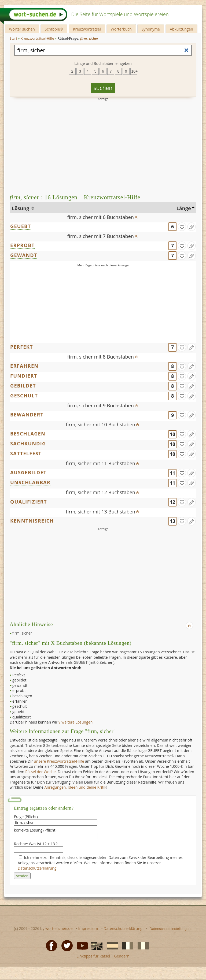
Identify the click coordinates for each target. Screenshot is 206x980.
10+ (134, 71)
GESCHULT (24, 396)
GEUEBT (21, 226)
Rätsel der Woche (40, 772)
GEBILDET (23, 386)
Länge (183, 208)
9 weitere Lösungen (76, 722)
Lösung (21, 208)
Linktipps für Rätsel (93, 956)
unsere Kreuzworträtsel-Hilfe (59, 761)
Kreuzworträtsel (87, 29)
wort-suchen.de (59, 928)
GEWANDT (24, 255)
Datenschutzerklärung (38, 868)
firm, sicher (22, 633)
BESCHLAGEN (28, 434)
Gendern (122, 956)
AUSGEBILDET (28, 472)
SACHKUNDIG (28, 444)
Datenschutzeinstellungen (170, 929)
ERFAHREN (24, 366)
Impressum (88, 928)
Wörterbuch (121, 29)
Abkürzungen (181, 29)
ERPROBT (22, 245)
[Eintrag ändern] (192, 227)
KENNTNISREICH (32, 521)
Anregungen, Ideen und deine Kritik (76, 787)
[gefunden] (182, 227)
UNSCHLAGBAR (30, 482)
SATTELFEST (26, 453)
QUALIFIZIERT (29, 502)
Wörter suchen (22, 29)
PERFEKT (22, 347)
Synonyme (151, 29)
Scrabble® (54, 29)
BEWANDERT (27, 415)
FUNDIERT (24, 376)
